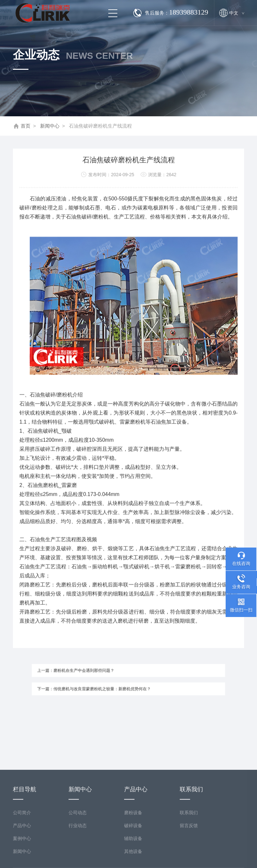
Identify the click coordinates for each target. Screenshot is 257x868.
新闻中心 (50, 126)
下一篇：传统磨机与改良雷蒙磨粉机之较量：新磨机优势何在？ (101, 687)
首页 (26, 126)
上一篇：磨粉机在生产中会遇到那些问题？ (87, 672)
